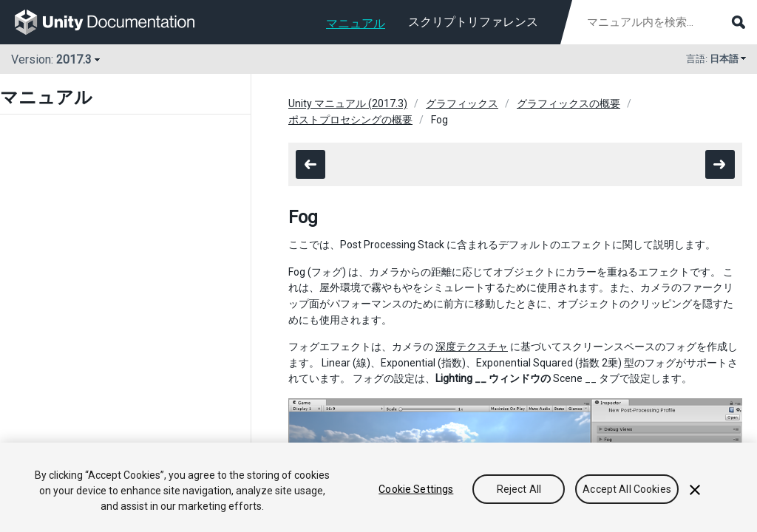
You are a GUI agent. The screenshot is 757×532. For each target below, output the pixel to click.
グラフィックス (462, 103)
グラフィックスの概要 (568, 103)
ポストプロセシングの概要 (350, 120)
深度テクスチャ (472, 347)
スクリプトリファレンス (473, 22)
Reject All (519, 489)
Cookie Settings (416, 489)
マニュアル (356, 23)
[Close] (695, 490)
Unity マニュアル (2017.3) (348, 103)
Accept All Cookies (627, 489)
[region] (378, 487)
